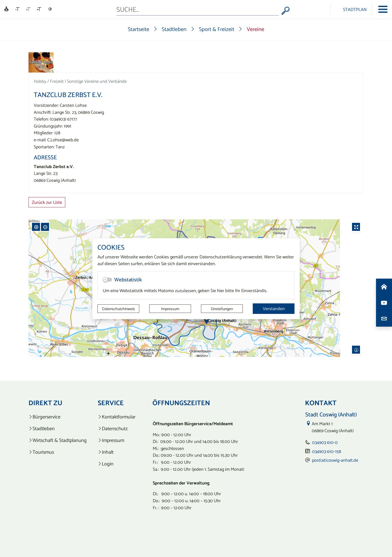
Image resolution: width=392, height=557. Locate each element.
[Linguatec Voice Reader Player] (6, 9)
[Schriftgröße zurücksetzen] (28, 9)
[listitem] (58, 417)
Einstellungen (222, 309)
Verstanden (274, 309)
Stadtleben (174, 29)
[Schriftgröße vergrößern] (39, 9)
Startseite (138, 29)
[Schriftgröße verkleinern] (17, 9)
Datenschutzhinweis (118, 309)
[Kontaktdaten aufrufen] (384, 319)
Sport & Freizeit (217, 29)
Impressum (170, 309)
